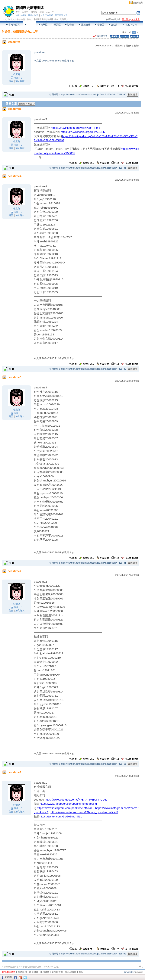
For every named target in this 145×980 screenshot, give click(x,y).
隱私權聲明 (71, 972)
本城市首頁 (13, 25)
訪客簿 (113, 25)
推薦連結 (84, 25)
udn (5, 19)
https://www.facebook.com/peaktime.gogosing (68, 804)
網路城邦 (138, 3)
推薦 (136, 46)
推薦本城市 (33, 15)
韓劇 (29, 19)
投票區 (56, 25)
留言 (11, 81)
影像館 (69, 25)
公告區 (99, 25)
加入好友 (20, 81)
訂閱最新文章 (61, 15)
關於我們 (22, 972)
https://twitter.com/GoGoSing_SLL (61, 816)
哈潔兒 (25, 12)
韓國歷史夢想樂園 (30, 8)
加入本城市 (21, 15)
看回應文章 (100, 36)
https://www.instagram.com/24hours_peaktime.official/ (84, 812)
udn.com (139, 972)
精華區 (43, 25)
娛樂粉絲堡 (20, 19)
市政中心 (130, 25)
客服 (81, 972)
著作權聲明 (57, 972)
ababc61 (50, 12)
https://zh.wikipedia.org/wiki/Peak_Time (75, 128)
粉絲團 (8, 977)
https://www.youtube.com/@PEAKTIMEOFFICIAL (76, 800)
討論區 (29, 25)
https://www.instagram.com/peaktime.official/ (65, 808)
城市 (10, 19)
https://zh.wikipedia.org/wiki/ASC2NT (84, 132)
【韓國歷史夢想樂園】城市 (46, 19)
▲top (141, 966)
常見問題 (34, 972)
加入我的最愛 (47, 15)
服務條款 (45, 972)
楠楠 (42, 12)
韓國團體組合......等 (25, 32)
